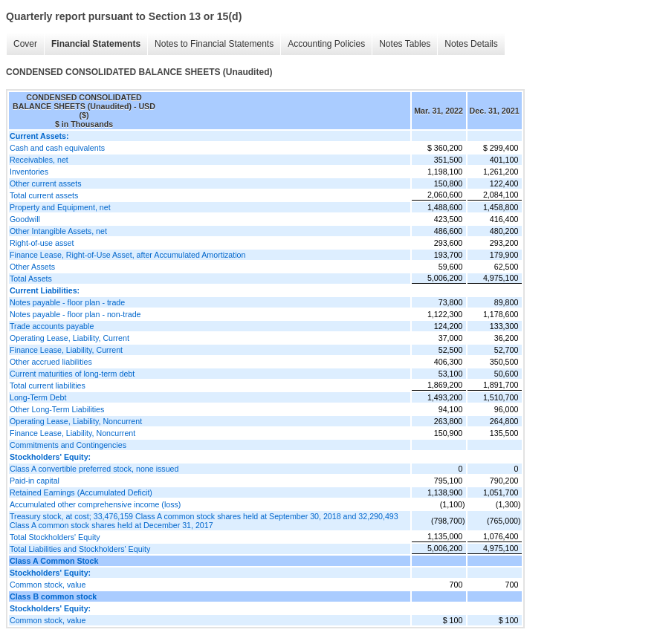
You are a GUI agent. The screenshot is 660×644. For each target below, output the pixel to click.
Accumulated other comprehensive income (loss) (95, 504)
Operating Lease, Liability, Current (69, 338)
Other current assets (46, 183)
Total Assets (31, 279)
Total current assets (44, 195)
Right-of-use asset (42, 243)
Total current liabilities (48, 386)
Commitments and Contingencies (68, 445)
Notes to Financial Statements (214, 44)
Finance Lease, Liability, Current (66, 350)
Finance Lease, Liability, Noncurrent (72, 433)
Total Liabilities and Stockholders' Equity (80, 549)
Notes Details (471, 44)
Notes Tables (405, 44)
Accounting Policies (326, 44)
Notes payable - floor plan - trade (67, 302)
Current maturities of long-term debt (72, 374)
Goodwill (25, 219)
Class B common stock (53, 596)
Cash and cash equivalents (57, 148)
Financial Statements (96, 44)
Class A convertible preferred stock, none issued (94, 469)
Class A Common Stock (54, 561)
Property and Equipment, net (60, 207)
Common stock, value (48, 585)
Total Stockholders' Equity (55, 537)
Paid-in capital (35, 481)
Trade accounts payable (52, 326)
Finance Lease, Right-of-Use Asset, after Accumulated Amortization (127, 255)
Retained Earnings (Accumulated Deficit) (81, 492)
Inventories (29, 172)
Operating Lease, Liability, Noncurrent (76, 421)
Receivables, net (39, 160)
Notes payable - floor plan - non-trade (75, 314)
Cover (25, 44)
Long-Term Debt (38, 397)
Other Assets (32, 267)
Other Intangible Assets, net (58, 231)
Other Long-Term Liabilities (57, 409)
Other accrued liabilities (51, 362)
